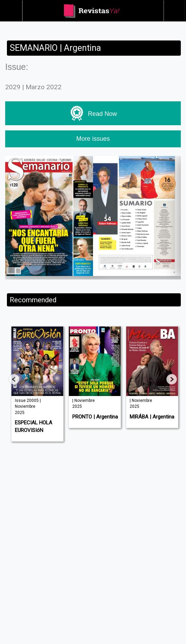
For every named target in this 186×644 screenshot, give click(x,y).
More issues (93, 139)
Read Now (93, 113)
